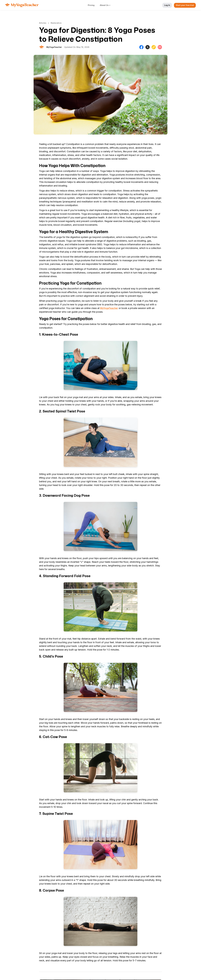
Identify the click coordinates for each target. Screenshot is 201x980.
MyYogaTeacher (109, 308)
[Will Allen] (54, 47)
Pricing (91, 5)
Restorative (56, 23)
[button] (107, 5)
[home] (22, 5)
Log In (167, 5)
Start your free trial (185, 5)
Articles (43, 23)
